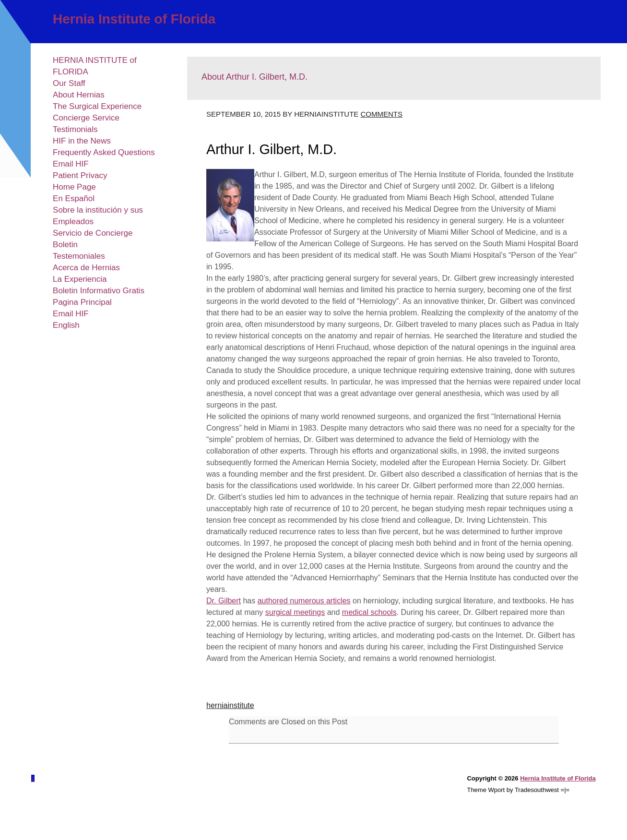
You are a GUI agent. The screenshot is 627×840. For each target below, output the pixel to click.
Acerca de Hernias (86, 268)
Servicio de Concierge (93, 233)
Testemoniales (79, 256)
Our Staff (69, 83)
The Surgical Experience (97, 106)
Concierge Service (86, 118)
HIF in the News (82, 141)
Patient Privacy (80, 175)
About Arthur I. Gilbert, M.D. (254, 77)
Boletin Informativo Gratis (99, 291)
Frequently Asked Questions (104, 152)
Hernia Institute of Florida (134, 19)
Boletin (65, 245)
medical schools (369, 612)
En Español (74, 198)
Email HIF (71, 164)
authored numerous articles (304, 601)
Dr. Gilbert (224, 601)
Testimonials (75, 129)
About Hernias (79, 95)
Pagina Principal (82, 302)
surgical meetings (295, 612)
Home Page (74, 187)
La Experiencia (80, 279)
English (66, 325)
